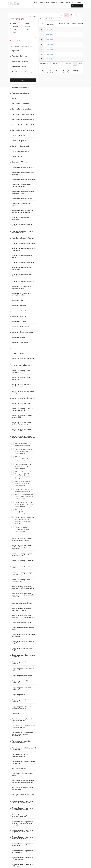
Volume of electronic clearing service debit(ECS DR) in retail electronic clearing (22, 504)
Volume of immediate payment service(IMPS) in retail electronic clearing (23, 512)
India (13, 24)
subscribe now (77, 6)
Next (80, 64)
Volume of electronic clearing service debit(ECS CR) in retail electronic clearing (22, 497)
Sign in (79, 3)
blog (61, 3)
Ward (13, 32)
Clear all (33, 38)
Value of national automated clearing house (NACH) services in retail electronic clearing (22, 475)
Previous (69, 64)
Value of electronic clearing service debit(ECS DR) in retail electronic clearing (22, 459)
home (36, 3)
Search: (51, 19)
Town (26, 29)
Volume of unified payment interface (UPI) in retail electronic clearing (22, 529)
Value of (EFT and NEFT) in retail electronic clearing (21, 445)
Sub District (28, 26)
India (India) (49, 30)
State (26, 24)
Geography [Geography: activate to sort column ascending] (49, 24)
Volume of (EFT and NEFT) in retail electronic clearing (22, 490)
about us (54, 3)
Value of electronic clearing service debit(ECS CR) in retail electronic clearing (22, 451)
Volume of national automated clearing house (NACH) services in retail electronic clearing (23, 520)
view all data (44, 3)
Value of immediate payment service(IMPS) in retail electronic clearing (22, 466)
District (14, 26)
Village (14, 29)
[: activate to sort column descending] (41, 24)
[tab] (23, 51)
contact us (69, 3)
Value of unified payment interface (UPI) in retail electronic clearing (21, 483)
